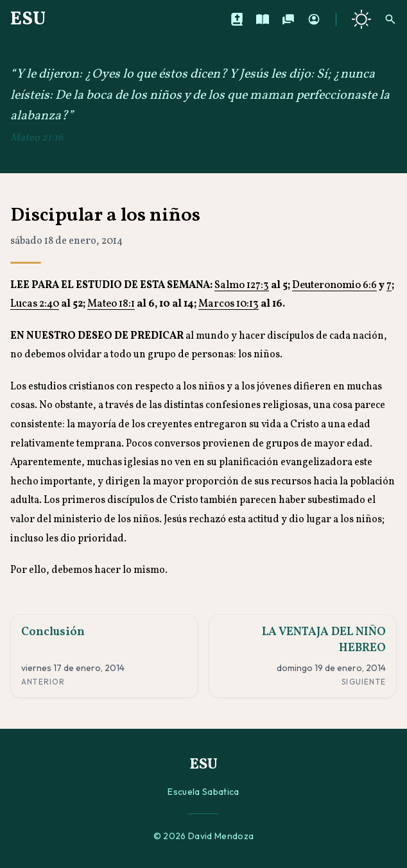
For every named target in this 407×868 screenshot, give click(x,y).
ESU (28, 19)
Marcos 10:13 (229, 304)
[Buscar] (390, 19)
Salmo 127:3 (242, 285)
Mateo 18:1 (111, 304)
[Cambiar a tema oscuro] (361, 19)
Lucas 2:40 (35, 304)
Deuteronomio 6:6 (334, 285)
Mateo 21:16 (37, 138)
